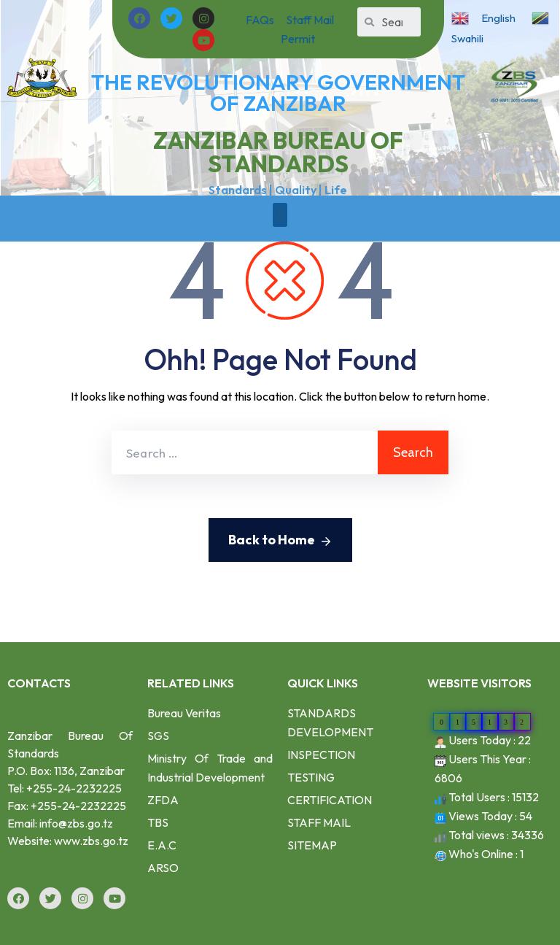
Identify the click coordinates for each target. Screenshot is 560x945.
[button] (280, 215)
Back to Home (280, 541)
